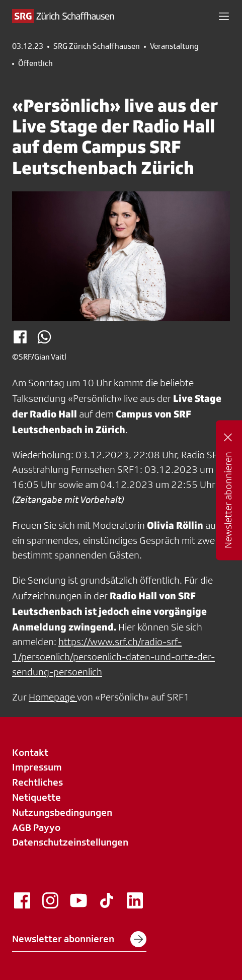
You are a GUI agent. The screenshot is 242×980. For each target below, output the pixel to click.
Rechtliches (37, 782)
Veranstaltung (174, 46)
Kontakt (30, 752)
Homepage (53, 697)
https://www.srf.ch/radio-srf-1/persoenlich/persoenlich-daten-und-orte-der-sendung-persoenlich (113, 657)
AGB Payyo (36, 827)
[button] (224, 16)
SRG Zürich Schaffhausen (97, 46)
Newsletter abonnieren (79, 939)
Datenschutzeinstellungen (70, 842)
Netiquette (36, 797)
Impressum (37, 767)
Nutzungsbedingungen (62, 812)
